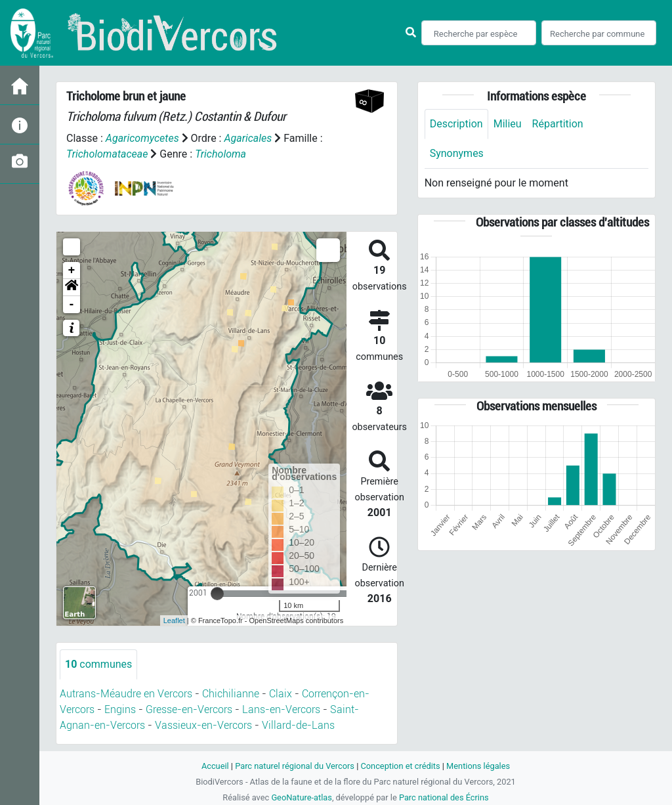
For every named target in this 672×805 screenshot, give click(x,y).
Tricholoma (220, 154)
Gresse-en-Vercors (189, 709)
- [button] (72, 305)
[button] (72, 288)
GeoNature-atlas (302, 797)
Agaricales (248, 138)
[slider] (217, 594)
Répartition (558, 124)
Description (456, 124)
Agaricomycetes (142, 138)
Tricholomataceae (107, 154)
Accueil (215, 766)
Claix (281, 694)
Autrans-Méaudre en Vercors (126, 694)
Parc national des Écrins (444, 797)
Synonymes (457, 153)
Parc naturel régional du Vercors (295, 766)
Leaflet (174, 620)
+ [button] (72, 271)
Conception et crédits (400, 766)
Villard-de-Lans (298, 725)
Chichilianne (231, 694)
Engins (120, 709)
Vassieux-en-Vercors (203, 725)
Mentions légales (478, 766)
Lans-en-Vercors (281, 709)
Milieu (508, 124)
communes (98, 664)
